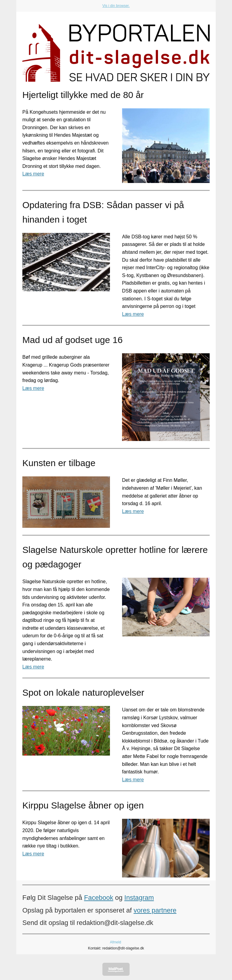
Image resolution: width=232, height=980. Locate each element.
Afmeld (116, 942)
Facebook (99, 898)
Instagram (139, 898)
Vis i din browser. (116, 6)
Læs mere (33, 174)
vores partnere (155, 910)
